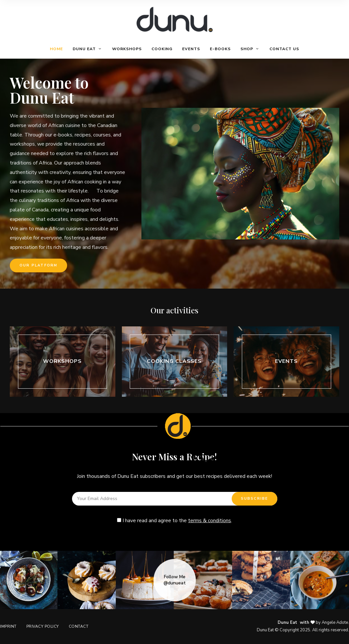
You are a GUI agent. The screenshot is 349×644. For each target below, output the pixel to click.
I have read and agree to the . (174, 521)
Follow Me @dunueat (175, 580)
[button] (38, 265)
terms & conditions (210, 521)
